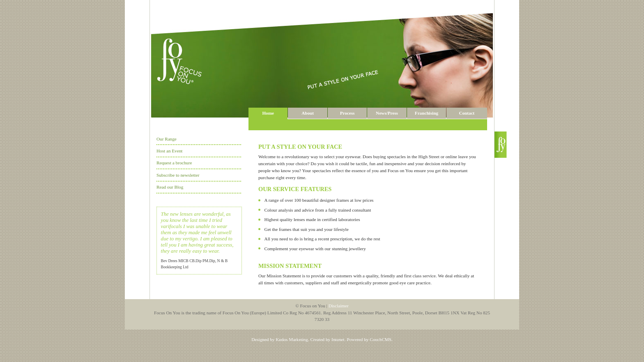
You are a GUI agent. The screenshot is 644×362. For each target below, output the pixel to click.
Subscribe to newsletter (178, 175)
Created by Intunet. (328, 339)
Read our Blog (170, 187)
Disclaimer (339, 306)
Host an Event (169, 151)
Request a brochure (174, 163)
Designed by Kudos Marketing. (280, 339)
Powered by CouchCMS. (370, 339)
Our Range (167, 139)
